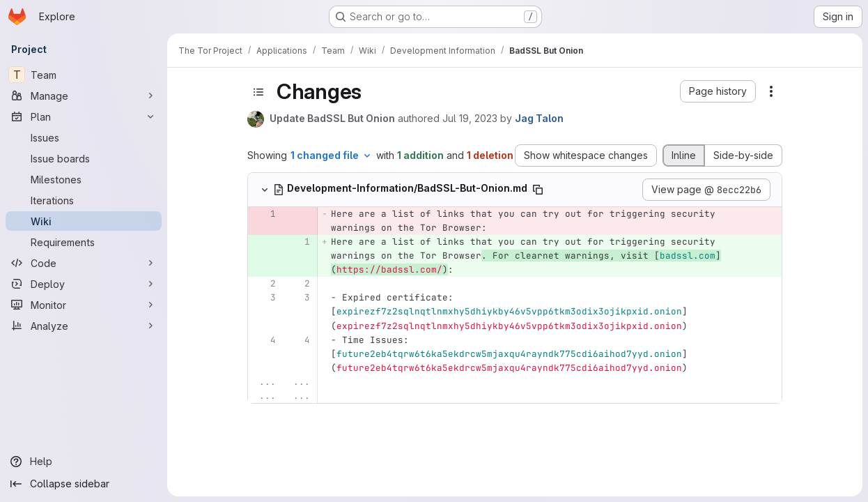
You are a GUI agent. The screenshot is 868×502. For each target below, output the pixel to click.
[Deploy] (84, 284)
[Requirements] (84, 242)
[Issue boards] (84, 158)
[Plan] (84, 116)
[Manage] (84, 96)
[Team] (84, 75)
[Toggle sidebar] (258, 92)
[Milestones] (84, 179)
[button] (718, 91)
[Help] (84, 462)
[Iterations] (84, 200)
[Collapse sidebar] (84, 484)
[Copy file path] (538, 190)
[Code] (84, 263)
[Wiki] (84, 221)
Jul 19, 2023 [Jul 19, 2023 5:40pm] (470, 118)
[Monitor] (84, 305)
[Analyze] (84, 326)
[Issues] (84, 137)
